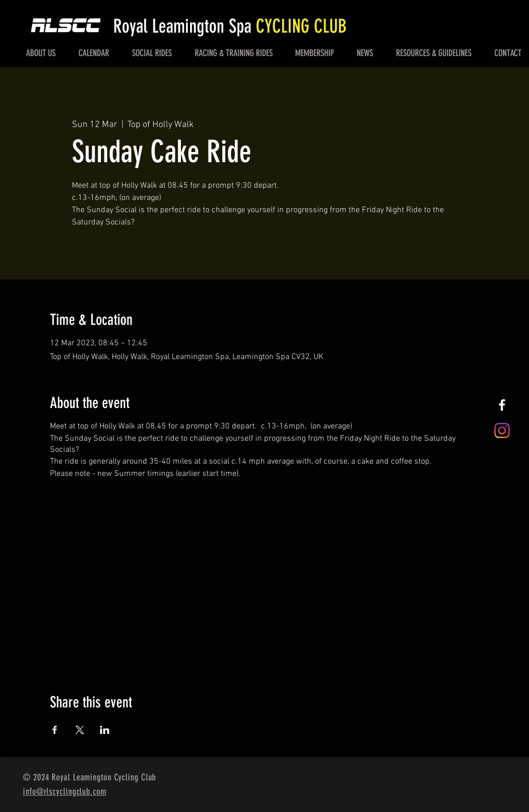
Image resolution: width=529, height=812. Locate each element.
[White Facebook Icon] (502, 405)
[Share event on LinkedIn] (105, 730)
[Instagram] (502, 430)
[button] (41, 53)
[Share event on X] (80, 730)
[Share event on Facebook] (55, 730)
